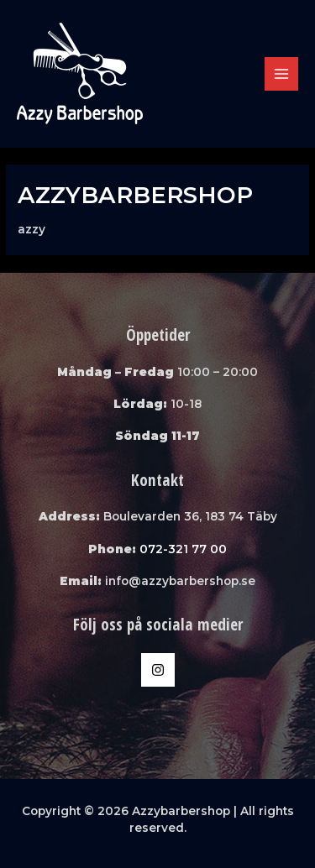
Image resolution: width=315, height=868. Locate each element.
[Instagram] (158, 670)
